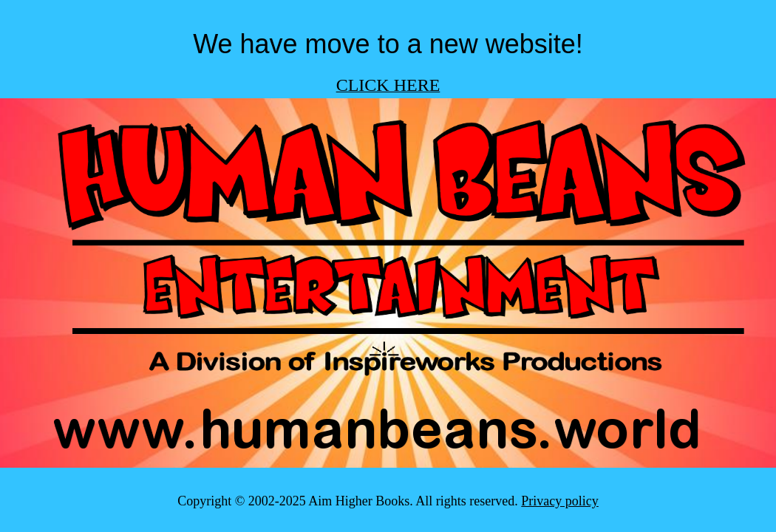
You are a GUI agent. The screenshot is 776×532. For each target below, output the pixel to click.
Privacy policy (559, 501)
